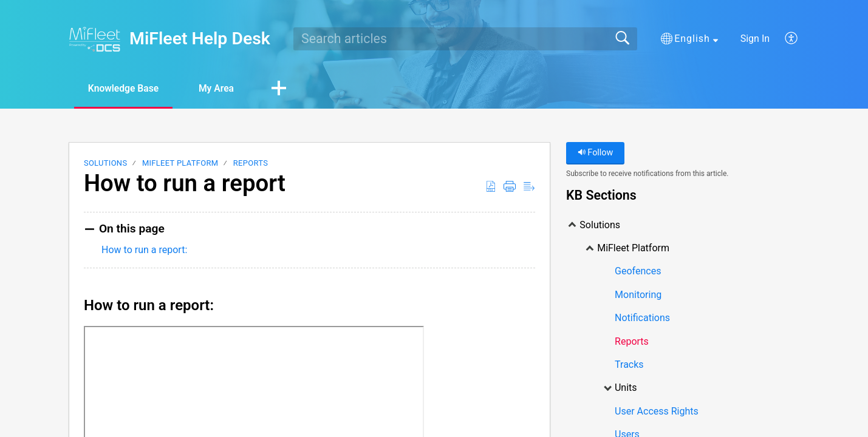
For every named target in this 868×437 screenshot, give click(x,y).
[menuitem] (784, 39)
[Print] (510, 187)
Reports (251, 164)
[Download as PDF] (491, 187)
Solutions (106, 164)
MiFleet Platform (180, 164)
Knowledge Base (126, 88)
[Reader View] (529, 187)
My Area (223, 88)
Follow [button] (596, 153)
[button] (689, 39)
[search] (465, 39)
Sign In (755, 39)
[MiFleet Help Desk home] (95, 39)
